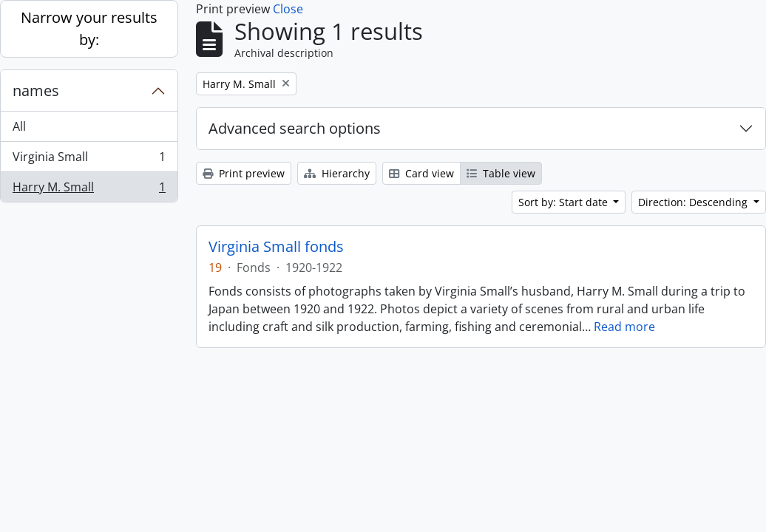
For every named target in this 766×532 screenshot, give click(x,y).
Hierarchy (337, 173)
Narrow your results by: (89, 28)
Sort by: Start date (565, 202)
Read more (624, 327)
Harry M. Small (89, 190)
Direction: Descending (694, 202)
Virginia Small (89, 160)
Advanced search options (295, 128)
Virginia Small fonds (276, 247)
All (19, 126)
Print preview (244, 173)
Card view (421, 173)
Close (288, 9)
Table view (501, 173)
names (36, 91)
